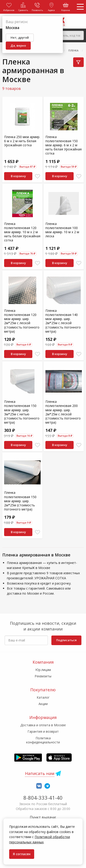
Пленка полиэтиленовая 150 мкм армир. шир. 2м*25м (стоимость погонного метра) (20, 501)
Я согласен (22, 854)
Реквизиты (43, 676)
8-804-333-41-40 (43, 798)
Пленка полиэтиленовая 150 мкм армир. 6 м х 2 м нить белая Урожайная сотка (64, 145)
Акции (43, 704)
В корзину (18, 176)
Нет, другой (20, 37)
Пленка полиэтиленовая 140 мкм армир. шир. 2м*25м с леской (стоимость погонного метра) (63, 321)
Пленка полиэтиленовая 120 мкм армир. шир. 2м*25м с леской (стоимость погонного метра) (22, 321)
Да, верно (18, 45)
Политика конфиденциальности (43, 740)
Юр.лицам (43, 670)
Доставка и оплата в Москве (43, 725)
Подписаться (66, 640)
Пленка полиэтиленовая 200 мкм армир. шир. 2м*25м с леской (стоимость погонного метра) (63, 412)
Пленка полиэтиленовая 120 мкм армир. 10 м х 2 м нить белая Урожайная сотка (22, 232)
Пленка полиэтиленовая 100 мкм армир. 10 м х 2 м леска (62, 230)
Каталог (43, 697)
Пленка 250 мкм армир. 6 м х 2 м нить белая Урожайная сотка (22, 141)
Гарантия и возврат (43, 731)
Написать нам (40, 773)
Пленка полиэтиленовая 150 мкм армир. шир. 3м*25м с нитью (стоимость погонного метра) (22, 412)
